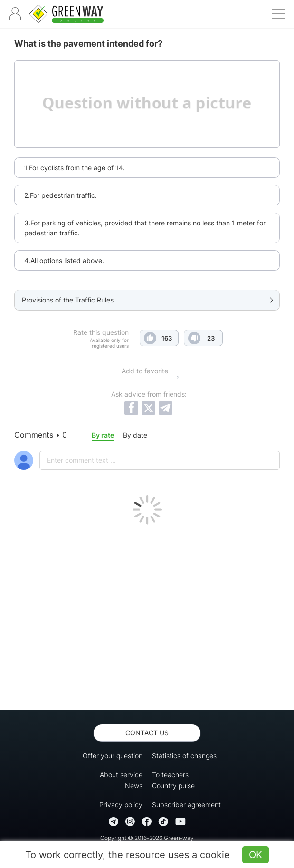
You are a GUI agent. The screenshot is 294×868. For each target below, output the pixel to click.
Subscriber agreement (186, 805)
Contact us (147, 733)
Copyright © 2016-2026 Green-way (147, 838)
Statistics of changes (184, 756)
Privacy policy (121, 805)
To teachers (170, 775)
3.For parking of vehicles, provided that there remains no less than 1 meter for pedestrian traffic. (145, 228)
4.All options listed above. (64, 260)
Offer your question (113, 756)
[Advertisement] (147, 615)
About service (121, 775)
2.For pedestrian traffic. (61, 195)
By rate (103, 435)
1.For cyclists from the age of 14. (75, 168)
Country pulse (173, 785)
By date (135, 435)
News (134, 785)
